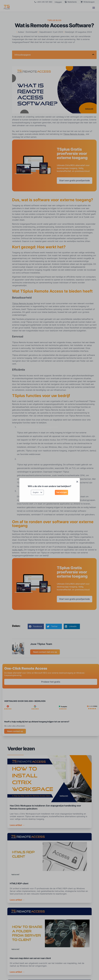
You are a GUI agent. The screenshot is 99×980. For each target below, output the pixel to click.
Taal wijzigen (61, 492)
